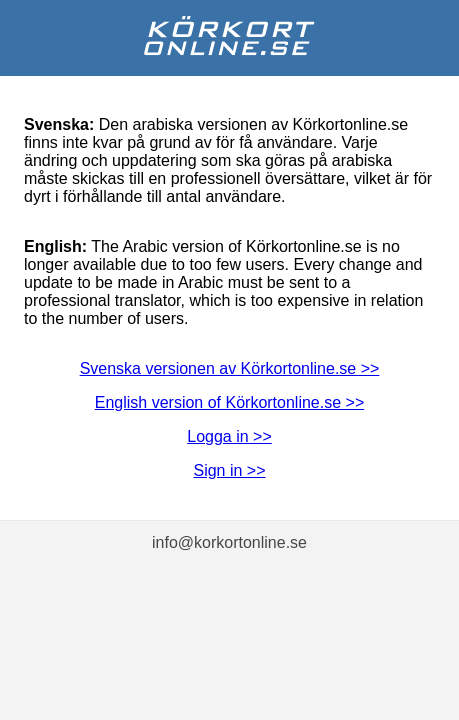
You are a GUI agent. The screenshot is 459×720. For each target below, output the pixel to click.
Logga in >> (229, 436)
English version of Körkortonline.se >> (229, 402)
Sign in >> (229, 470)
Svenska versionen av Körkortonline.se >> (230, 368)
